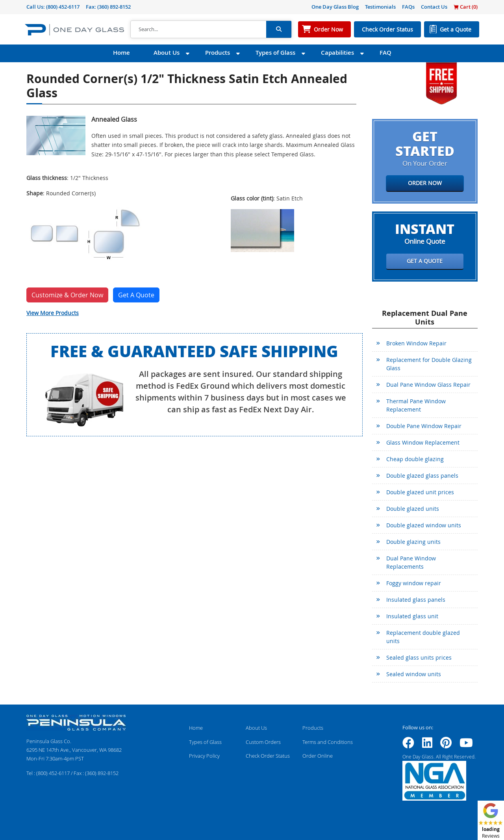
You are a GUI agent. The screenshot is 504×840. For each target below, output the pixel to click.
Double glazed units (413, 509)
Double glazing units (413, 542)
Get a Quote (456, 29)
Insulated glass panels (416, 600)
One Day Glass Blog (335, 7)
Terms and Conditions (328, 742)
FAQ (385, 53)
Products (218, 53)
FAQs (408, 7)
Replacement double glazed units (423, 637)
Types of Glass (275, 53)
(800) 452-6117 (63, 7)
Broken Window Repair (416, 343)
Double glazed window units (424, 525)
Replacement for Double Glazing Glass (429, 364)
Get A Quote (136, 295)
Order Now (328, 29)
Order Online (318, 756)
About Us (167, 53)
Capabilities (337, 53)
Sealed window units (414, 674)
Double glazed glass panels (422, 476)
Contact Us (434, 7)
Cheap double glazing (415, 459)
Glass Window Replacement (423, 442)
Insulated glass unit (412, 616)
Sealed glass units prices (419, 657)
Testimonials (380, 7)
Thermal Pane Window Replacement (416, 405)
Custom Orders (263, 742)
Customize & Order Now (67, 295)
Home (121, 53)
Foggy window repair (414, 583)
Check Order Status (387, 29)
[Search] (198, 30)
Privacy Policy (204, 756)
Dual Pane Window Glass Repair (428, 385)
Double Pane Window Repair (424, 426)
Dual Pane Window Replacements (411, 562)
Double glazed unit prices (420, 492)
